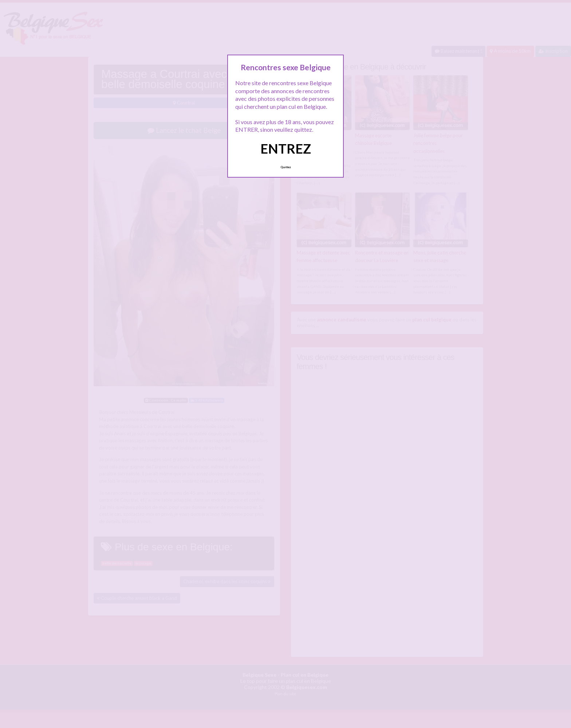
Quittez (286, 167)
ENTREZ (286, 149)
